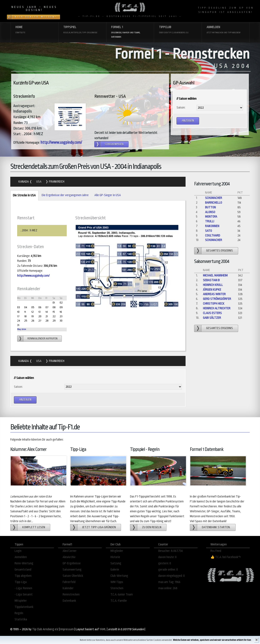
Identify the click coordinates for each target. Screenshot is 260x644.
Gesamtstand (23, 570)
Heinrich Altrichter (217, 308)
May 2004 (22, 329)
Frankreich (56, 182)
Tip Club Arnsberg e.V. (45, 629)
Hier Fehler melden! (36, 17)
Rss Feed (216, 551)
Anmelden (225, 30)
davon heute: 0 (167, 557)
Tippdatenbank (24, 607)
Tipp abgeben (23, 576)
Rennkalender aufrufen (42, 339)
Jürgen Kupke (212, 290)
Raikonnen (212, 226)
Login (18, 551)
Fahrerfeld (69, 582)
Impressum (67, 629)
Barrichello (214, 203)
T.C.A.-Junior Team (122, 594)
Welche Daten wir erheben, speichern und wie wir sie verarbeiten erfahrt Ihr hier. (212, 640)
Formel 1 (130, 32)
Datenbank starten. (216, 527)
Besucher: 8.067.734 (171, 551)
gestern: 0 (165, 563)
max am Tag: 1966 (169, 582)
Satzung (116, 563)
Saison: (181, 108)
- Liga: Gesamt (24, 594)
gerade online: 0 (168, 570)
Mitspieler (21, 601)
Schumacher (214, 198)
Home (34, 30)
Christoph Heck (214, 304)
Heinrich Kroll (213, 285)
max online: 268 (168, 588)
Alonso (210, 212)
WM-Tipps (117, 582)
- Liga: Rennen (23, 588)
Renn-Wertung (24, 563)
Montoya (211, 217)
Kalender (68, 588)
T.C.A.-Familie (119, 601)
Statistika (21, 619)
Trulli (210, 221)
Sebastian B (211, 280)
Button (210, 207)
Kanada (24, 182)
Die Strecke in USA (23, 196)
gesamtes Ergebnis (220, 251)
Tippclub (178, 30)
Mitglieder (117, 551)
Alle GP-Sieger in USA (108, 195)
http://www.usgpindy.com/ (61, 142)
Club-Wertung (119, 576)
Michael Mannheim (215, 275)
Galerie (115, 570)
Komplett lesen (34, 527)
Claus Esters (212, 313)
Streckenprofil (114, 144)
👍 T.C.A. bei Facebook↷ (226, 557)
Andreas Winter (214, 294)
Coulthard (213, 236)
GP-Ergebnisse (72, 563)
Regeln (19, 613)
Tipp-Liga (21, 582)
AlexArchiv (69, 557)
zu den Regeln (152, 527)
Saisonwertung (72, 570)
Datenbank (69, 601)
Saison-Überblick (73, 576)
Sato (209, 231)
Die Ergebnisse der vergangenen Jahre (65, 195)
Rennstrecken (71, 594)
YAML (103, 629)
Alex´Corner (70, 551)
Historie (115, 557)
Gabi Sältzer (212, 318)
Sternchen (117, 588)
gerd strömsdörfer (217, 299)
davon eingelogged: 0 (172, 576)
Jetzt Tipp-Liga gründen (99, 527)
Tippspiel (82, 30)
